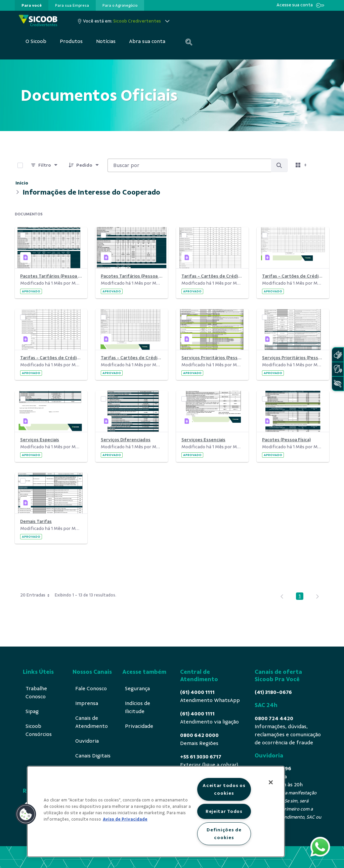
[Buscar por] (279, 165)
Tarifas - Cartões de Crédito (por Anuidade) (293, 276)
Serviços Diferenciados (126, 440)
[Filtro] (45, 165)
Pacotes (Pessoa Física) (286, 440)
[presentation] (32, 5)
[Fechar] (271, 782)
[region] (156, 812)
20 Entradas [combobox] (37, 595)
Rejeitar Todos (224, 811)
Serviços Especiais (40, 440)
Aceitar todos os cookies (224, 789)
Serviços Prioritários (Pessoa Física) (293, 358)
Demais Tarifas (36, 521)
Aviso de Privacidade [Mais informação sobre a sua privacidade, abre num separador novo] (125, 819)
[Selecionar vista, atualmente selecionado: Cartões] (302, 165)
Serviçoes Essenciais (203, 440)
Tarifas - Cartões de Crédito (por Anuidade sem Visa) (212, 276)
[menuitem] (32, 5)
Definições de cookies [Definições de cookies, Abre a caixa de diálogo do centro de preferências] (224, 834)
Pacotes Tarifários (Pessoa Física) (51, 276)
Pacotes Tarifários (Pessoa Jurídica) (132, 276)
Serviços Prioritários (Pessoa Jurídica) (212, 358)
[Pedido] (84, 165)
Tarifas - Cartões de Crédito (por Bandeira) (132, 358)
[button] (26, 814)
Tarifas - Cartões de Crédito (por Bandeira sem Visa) (51, 358)
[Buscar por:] (189, 165)
